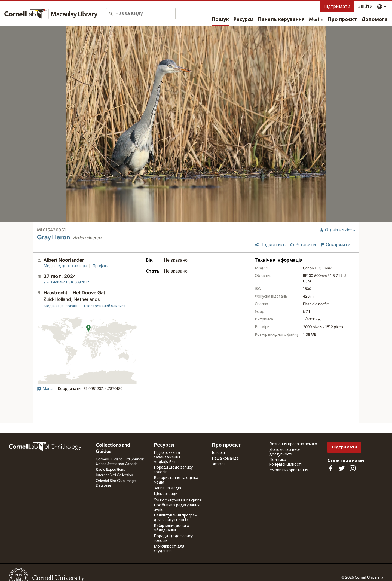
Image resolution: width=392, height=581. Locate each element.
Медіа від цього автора (65, 266)
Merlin (316, 20)
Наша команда (225, 458)
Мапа (45, 389)
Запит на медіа (167, 488)
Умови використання (289, 470)
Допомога (374, 20)
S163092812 (66, 282)
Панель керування (281, 20)
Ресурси (243, 20)
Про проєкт (342, 20)
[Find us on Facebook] (331, 468)
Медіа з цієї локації (61, 306)
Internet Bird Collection (114, 475)
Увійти (365, 7)
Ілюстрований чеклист (105, 306)
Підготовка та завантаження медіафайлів (167, 457)
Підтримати (337, 7)
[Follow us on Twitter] (342, 468)
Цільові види (166, 494)
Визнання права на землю (293, 444)
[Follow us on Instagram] (353, 468)
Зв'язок (219, 464)
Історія (218, 453)
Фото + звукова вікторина (178, 500)
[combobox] (145, 14)
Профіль (100, 266)
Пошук (220, 20)
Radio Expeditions (110, 470)
